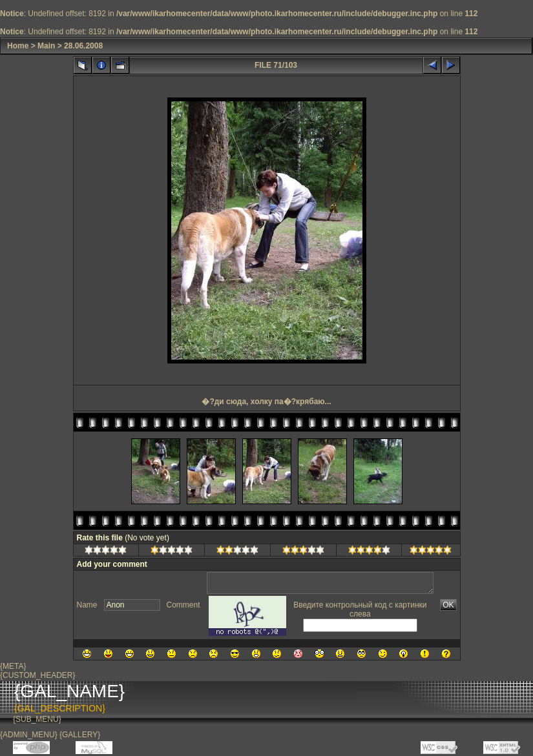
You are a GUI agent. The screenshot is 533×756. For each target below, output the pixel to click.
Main (46, 46)
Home (18, 46)
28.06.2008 (83, 46)
